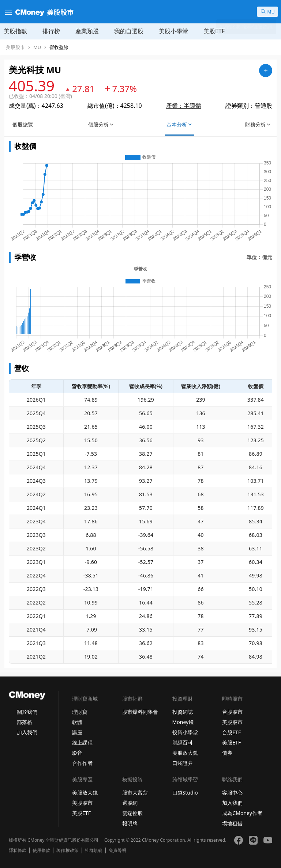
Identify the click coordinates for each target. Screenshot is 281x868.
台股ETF (231, 732)
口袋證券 (183, 763)
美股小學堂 (173, 31)
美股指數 (15, 31)
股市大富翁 (135, 793)
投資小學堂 (185, 732)
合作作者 (82, 763)
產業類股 (87, 31)
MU (37, 47)
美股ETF (214, 31)
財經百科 (183, 742)
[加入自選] (266, 71)
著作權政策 (67, 850)
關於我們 (27, 712)
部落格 (25, 722)
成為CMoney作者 (242, 813)
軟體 (77, 722)
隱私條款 (18, 850)
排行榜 (51, 31)
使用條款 (41, 850)
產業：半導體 (184, 106)
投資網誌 (183, 712)
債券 (227, 753)
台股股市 (232, 712)
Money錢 (183, 722)
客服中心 (232, 793)
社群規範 (94, 850)
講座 (77, 732)
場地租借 (232, 823)
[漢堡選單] (8, 12)
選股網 (130, 803)
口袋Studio (185, 793)
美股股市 (15, 47)
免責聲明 (117, 850)
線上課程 (82, 742)
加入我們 (27, 732)
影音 (77, 753)
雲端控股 (132, 813)
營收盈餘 (59, 47)
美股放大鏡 (185, 753)
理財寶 (80, 712)
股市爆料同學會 (140, 712)
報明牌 (130, 823)
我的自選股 (129, 31)
